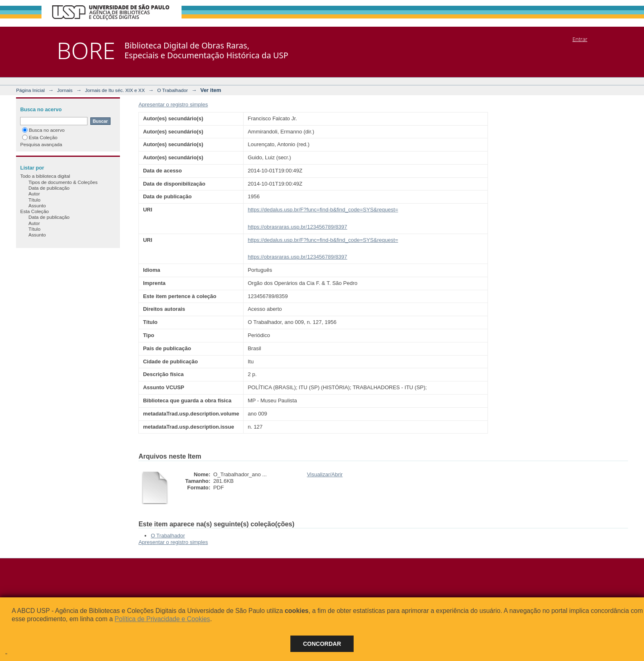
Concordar (322, 644)
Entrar (580, 39)
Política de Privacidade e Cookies (162, 619)
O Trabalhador (173, 90)
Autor (34, 194)
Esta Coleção (40, 137)
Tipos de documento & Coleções (63, 182)
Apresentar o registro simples (173, 104)
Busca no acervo (43, 130)
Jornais (65, 90)
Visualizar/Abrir (325, 474)
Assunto (37, 205)
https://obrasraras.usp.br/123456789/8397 (297, 227)
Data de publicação (49, 188)
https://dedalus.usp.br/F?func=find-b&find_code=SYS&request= (323, 210)
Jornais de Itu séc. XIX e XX (115, 90)
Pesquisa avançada (41, 144)
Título (34, 200)
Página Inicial (30, 90)
